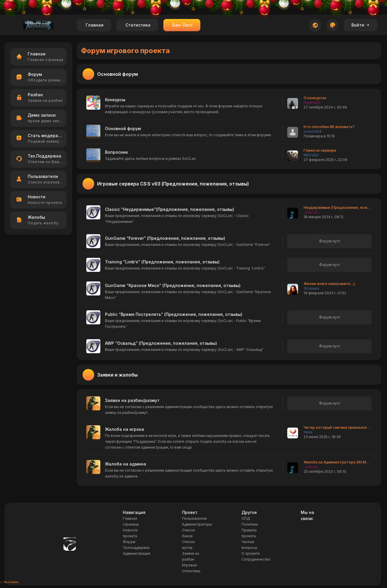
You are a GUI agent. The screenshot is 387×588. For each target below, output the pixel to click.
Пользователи (194, 518)
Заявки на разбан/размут (132, 400)
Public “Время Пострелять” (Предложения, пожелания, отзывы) (174, 314)
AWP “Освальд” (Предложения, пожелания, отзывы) (161, 343)
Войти (361, 25)
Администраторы (197, 524)
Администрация (136, 553)
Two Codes (11, 582)
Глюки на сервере (320, 150)
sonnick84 (313, 131)
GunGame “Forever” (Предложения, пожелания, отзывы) (165, 238)
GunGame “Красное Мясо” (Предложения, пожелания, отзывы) (173, 285)
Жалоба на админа (126, 464)
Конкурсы (115, 100)
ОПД (246, 518)
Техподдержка (136, 548)
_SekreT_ (312, 212)
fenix (308, 432)
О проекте (251, 553)
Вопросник (117, 152)
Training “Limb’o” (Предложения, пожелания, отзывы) (162, 262)
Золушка (311, 288)
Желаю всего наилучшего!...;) (329, 284)
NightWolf (312, 103)
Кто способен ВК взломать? (329, 127)
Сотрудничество (256, 559)
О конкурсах (315, 98)
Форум (129, 542)
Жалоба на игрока (125, 429)
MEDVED (311, 155)
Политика (250, 524)
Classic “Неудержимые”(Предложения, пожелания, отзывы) (170, 209)
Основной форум (123, 128)
